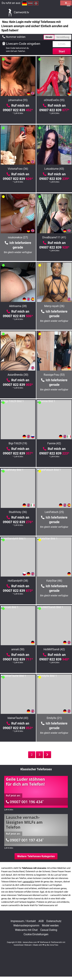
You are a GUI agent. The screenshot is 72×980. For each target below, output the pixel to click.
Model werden (50, 926)
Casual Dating (49, 930)
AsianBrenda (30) (18, 375)
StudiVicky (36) (18, 512)
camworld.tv (28, 882)
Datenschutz (54, 921)
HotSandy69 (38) (18, 581)
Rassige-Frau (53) (54, 375)
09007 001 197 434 (25, 840)
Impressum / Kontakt (23, 921)
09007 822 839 (18, 110)
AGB (41, 921)
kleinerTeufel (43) (18, 718)
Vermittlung (63, 37)
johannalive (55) (18, 100)
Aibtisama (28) (18, 306)
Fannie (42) (54, 443)
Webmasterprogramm (26, 926)
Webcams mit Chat (26, 930)
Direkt (49, 37)
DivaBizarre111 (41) (54, 237)
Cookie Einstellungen (36, 934)
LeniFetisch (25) (54, 512)
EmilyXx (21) (54, 718)
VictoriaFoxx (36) (18, 169)
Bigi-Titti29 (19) (18, 443)
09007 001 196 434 (25, 802)
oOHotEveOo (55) (54, 100)
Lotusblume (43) (54, 169)
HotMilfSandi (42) (54, 649)
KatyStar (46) (54, 581)
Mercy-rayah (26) (54, 306)
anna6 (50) (18, 649)
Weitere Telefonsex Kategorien (36, 856)
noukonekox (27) (18, 237)
